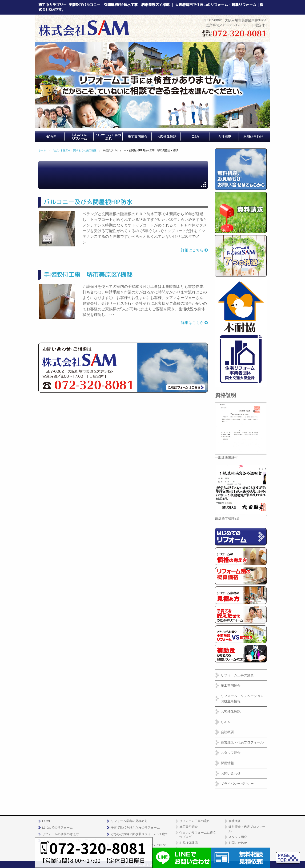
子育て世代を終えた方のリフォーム (135, 827)
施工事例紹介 (231, 685)
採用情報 (227, 763)
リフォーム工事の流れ (237, 675)
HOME (47, 821)
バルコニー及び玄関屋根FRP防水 (88, 202)
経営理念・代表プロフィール (242, 742)
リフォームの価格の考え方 (60, 834)
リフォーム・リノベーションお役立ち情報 (242, 699)
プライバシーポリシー (237, 784)
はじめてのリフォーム (57, 827)
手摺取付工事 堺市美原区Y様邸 (88, 274)
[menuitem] (51, 136)
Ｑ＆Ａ (226, 722)
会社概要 (227, 732)
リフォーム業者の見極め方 (129, 821)
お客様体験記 (231, 712)
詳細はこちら (194, 250)
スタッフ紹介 (231, 753)
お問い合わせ (231, 773)
